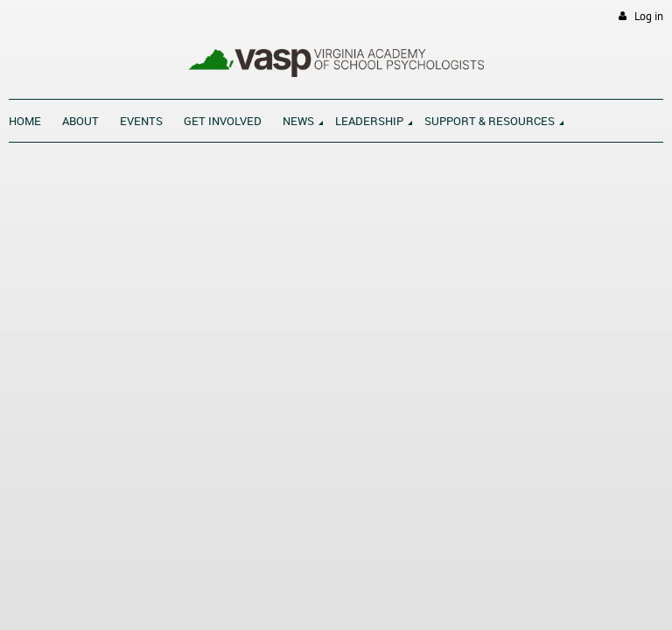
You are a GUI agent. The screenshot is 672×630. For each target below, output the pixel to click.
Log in (649, 16)
